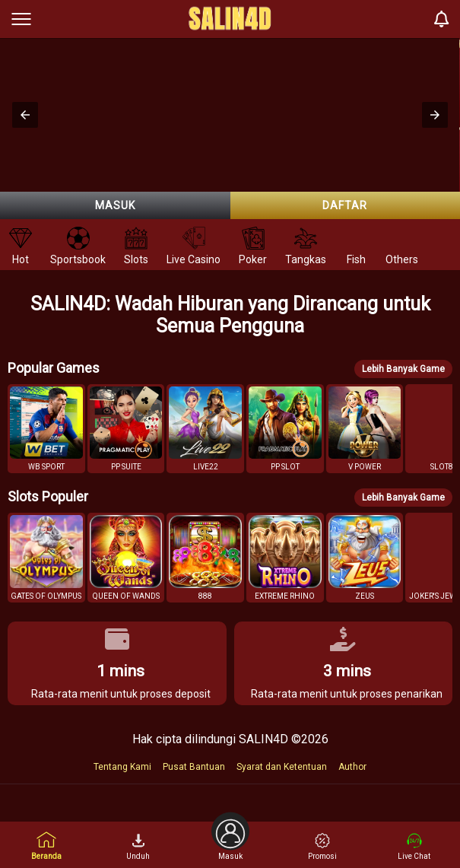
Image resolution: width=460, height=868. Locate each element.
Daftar (345, 205)
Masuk (115, 205)
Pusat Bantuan (194, 767)
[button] (25, 115)
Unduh (138, 847)
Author (352, 767)
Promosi (322, 847)
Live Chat (414, 847)
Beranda (46, 846)
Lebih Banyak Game (403, 369)
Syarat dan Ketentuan (282, 767)
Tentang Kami (122, 767)
